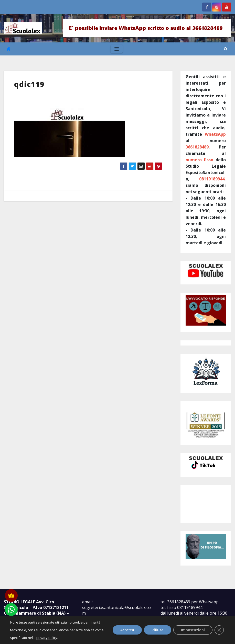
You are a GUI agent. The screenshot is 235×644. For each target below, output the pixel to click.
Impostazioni (193, 630)
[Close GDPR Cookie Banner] (219, 630)
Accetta (127, 630)
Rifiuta (158, 630)
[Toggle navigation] (117, 49)
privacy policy (47, 638)
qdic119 (29, 84)
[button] (226, 49)
